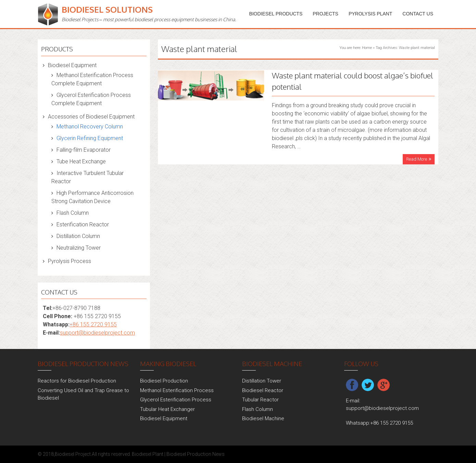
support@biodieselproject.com (97, 333)
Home (367, 48)
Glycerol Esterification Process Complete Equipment (91, 99)
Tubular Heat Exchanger (167, 409)
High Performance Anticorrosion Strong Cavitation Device (92, 197)
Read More (417, 159)
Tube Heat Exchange (81, 161)
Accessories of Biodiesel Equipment (91, 117)
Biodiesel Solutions (107, 9)
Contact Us (418, 14)
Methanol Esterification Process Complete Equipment (92, 79)
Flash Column (73, 213)
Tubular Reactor (260, 400)
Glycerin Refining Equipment (90, 138)
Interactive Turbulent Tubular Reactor (87, 177)
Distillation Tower (262, 381)
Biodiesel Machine (263, 418)
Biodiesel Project (73, 454)
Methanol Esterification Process (177, 390)
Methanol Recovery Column (90, 127)
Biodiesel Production (164, 381)
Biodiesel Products (276, 14)
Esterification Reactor (83, 224)
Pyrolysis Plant (370, 14)
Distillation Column (78, 236)
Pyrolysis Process (70, 261)
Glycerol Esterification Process (176, 400)
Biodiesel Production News (196, 454)
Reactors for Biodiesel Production (77, 381)
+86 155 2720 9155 (93, 324)
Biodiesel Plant (148, 454)
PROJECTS (325, 14)
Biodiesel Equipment (72, 65)
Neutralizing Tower (79, 248)
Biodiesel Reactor (263, 390)
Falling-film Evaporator (84, 150)
